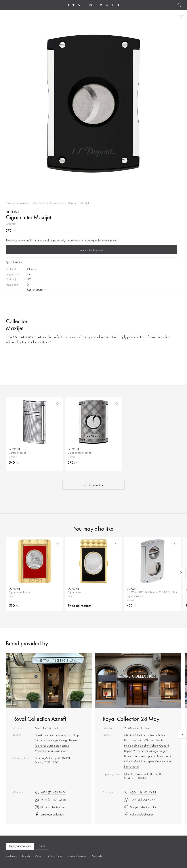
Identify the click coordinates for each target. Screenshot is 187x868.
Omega (64, 740)
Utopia (77, 735)
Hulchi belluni (132, 745)
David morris (61, 751)
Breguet (163, 751)
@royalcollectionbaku (50, 807)
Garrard (164, 745)
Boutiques (11, 856)
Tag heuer (40, 745)
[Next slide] (181, 573)
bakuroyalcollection (49, 814)
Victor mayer (51, 740)
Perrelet (73, 740)
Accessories (40, 203)
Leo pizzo (66, 735)
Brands (26, 856)
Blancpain (139, 756)
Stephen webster (149, 745)
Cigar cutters (57, 203)
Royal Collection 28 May (131, 719)
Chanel (128, 761)
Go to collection (94, 485)
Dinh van (150, 740)
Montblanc (140, 761)
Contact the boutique (91, 250)
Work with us (55, 856)
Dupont (72, 203)
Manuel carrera (44, 751)
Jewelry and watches (18, 203)
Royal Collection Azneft (40, 719)
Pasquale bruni (158, 735)
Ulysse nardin (54, 745)
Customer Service (77, 856)
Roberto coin (52, 735)
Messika (39, 735)
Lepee (65, 745)
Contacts (97, 856)
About (39, 856)
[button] (71, 617)
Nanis (159, 740)
